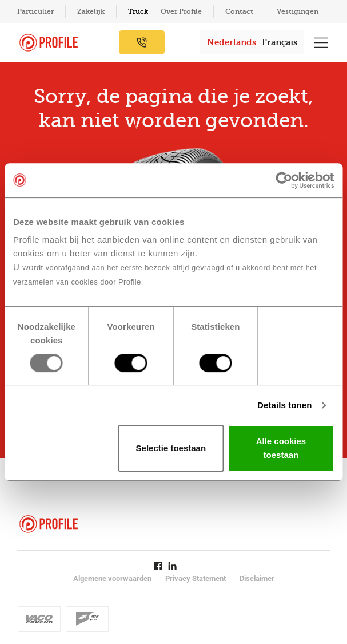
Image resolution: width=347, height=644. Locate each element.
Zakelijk (91, 11)
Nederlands (232, 42)
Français (280, 42)
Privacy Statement (196, 578)
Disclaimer (257, 578)
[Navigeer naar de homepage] (49, 43)
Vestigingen (298, 11)
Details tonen (284, 405)
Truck (138, 11)
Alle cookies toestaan (281, 448)
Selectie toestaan (171, 448)
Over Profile (181, 11)
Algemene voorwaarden (112, 578)
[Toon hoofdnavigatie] (321, 42)
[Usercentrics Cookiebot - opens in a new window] (284, 180)
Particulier (35, 11)
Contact (239, 11)
